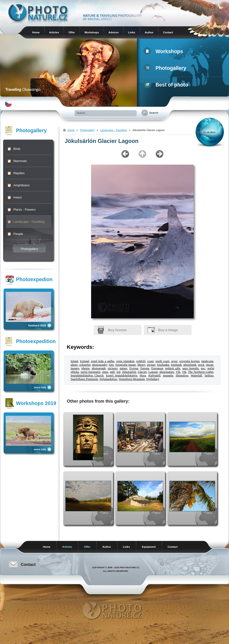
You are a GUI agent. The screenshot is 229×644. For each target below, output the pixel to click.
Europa (145, 368)
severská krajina (190, 361)
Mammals (20, 161)
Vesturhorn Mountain (132, 379)
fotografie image (126, 365)
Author (149, 32)
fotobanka (163, 365)
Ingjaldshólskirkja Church (87, 375)
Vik (184, 372)
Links (132, 32)
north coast (162, 361)
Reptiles (19, 173)
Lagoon (153, 372)
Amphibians (21, 185)
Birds (17, 149)
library (141, 365)
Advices (114, 32)
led (119, 372)
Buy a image (168, 330)
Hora (143, 375)
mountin (168, 375)
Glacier (142, 372)
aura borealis (191, 368)
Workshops (92, 32)
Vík (178, 372)
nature (123, 368)
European (157, 368)
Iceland (84, 361)
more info (40, 387)
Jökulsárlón (129, 372)
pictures (113, 368)
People (18, 234)
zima (105, 372)
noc (203, 368)
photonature (167, 372)
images (75, 368)
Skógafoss (182, 375)
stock (201, 365)
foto (111, 365)
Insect (18, 197)
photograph (99, 368)
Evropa (134, 368)
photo (74, 365)
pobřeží (141, 361)
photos (85, 368)
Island (74, 361)
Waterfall (197, 375)
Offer (72, 32)
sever (174, 361)
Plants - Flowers (24, 210)
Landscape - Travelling (29, 222)
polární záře (173, 368)
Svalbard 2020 (37, 325)
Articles (54, 32)
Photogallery (166, 68)
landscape (207, 361)
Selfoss (209, 375)
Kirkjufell (154, 375)
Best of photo (167, 85)
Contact (168, 32)
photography (100, 365)
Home (36, 32)
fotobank (176, 365)
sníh (112, 372)
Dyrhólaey (153, 379)
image (210, 365)
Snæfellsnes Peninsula (84, 379)
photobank (190, 365)
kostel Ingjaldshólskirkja (122, 375)
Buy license (117, 330)
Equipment (149, 547)
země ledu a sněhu (103, 361)
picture (151, 365)
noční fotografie (91, 372)
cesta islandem (125, 361)
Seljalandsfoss (108, 379)
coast (151, 361)
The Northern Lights (201, 372)
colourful (85, 365)
